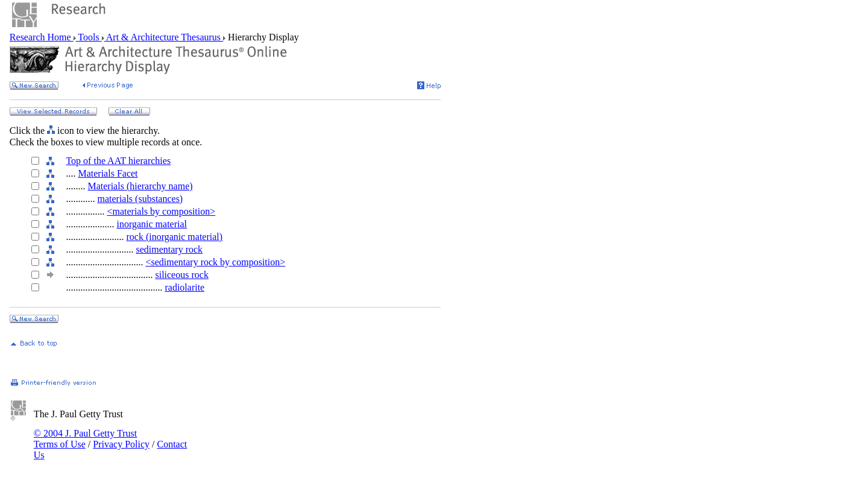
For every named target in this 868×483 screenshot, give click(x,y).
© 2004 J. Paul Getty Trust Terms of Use (85, 439)
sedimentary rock (169, 249)
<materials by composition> (161, 211)
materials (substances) (140, 199)
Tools (89, 37)
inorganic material (152, 224)
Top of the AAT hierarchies (118, 161)
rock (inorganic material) (174, 237)
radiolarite (184, 287)
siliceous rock (181, 275)
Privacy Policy (121, 444)
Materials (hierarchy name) (140, 186)
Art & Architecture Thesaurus (164, 37)
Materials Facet (108, 173)
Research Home (42, 37)
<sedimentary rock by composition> (215, 262)
